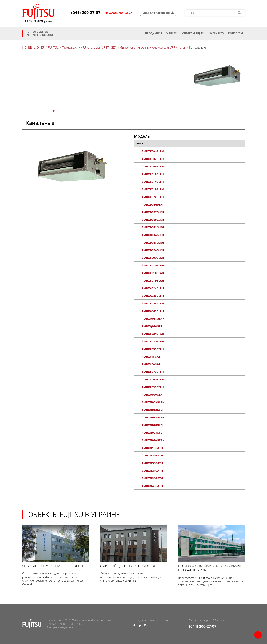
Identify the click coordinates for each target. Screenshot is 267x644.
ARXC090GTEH (153, 379)
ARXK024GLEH (153, 197)
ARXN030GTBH (153, 440)
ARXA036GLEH (153, 303)
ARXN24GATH (153, 455)
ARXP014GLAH (153, 273)
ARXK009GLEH (153, 166)
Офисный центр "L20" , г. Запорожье (133, 546)
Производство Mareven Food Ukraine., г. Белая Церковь (211, 548)
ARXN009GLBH (153, 402)
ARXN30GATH (153, 463)
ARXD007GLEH (153, 212)
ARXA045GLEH (153, 311)
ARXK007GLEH (153, 159)
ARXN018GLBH (153, 425)
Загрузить (217, 33)
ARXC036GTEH (153, 349)
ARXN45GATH (153, 486)
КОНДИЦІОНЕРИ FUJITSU (41, 47)
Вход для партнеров (158, 13)
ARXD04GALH (152, 204)
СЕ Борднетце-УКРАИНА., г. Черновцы (56, 546)
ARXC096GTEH (153, 387)
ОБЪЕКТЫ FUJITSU (194, 33)
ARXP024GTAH (153, 334)
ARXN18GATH (153, 448)
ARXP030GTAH (153, 341)
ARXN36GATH (153, 478)
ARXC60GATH (152, 364)
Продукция (154, 33)
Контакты (236, 33)
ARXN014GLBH (153, 417)
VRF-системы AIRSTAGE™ (99, 47)
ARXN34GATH (153, 471)
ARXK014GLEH (153, 182)
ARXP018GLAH (153, 280)
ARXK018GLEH (153, 189)
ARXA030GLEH (153, 296)
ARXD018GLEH (153, 242)
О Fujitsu (172, 33)
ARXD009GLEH (153, 220)
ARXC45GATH (152, 356)
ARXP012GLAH (153, 265)
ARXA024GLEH (153, 288)
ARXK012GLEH (153, 174)
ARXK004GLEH (153, 151)
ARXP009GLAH (153, 258)
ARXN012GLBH (153, 410)
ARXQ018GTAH (153, 318)
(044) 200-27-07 (86, 12)
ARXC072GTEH (153, 372)
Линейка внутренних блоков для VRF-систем (153, 47)
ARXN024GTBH (153, 433)
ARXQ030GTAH (153, 395)
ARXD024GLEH (153, 250)
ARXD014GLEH (153, 235)
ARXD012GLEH (153, 227)
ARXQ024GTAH (153, 326)
